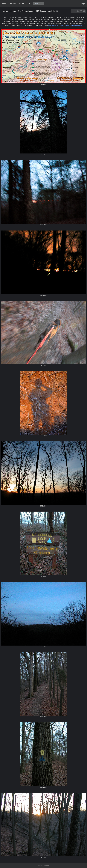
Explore (13, 4)
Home (4, 11)
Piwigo (47, 865)
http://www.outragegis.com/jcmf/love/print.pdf (65, 25)
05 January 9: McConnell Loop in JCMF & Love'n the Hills (32, 11)
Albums (5, 4)
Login (83, 4)
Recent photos (25, 4)
